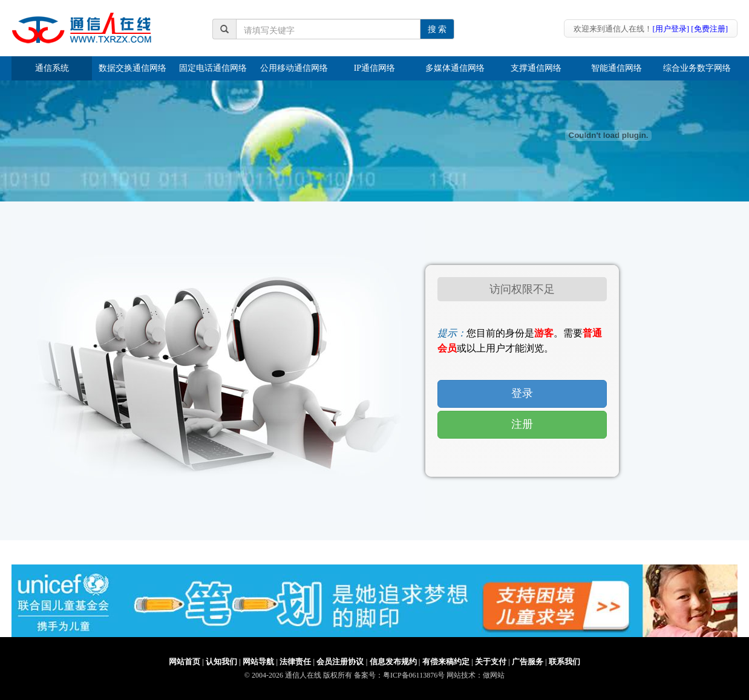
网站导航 (258, 662)
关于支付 (491, 662)
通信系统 (52, 68)
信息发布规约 (393, 662)
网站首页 (185, 662)
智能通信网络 (617, 68)
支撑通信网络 (536, 68)
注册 (522, 424)
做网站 (494, 675)
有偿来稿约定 (446, 662)
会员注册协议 (340, 662)
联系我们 (564, 662)
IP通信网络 (374, 68)
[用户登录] (671, 29)
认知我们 (221, 662)
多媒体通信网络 (455, 68)
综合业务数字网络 (697, 68)
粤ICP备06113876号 (414, 675)
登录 (522, 393)
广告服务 (528, 662)
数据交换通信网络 (132, 68)
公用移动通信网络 (294, 68)
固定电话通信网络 (213, 68)
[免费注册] (709, 29)
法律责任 (295, 662)
